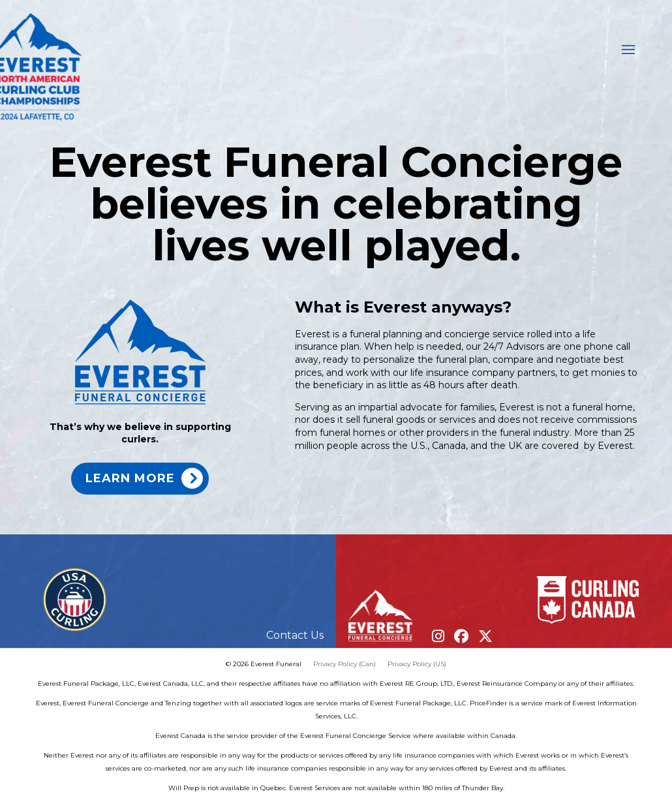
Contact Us (295, 635)
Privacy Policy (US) (417, 664)
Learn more (130, 478)
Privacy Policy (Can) (344, 664)
